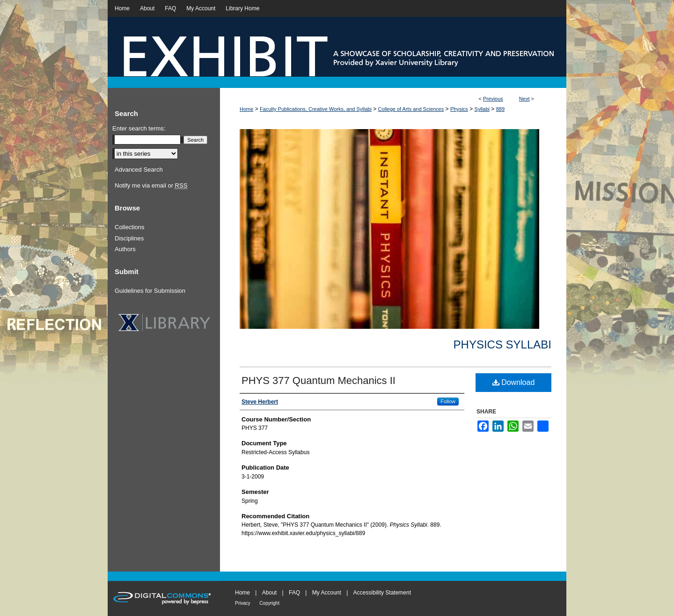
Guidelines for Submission (150, 291)
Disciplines (129, 238)
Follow (448, 401)
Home (246, 109)
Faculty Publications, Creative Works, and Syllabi (316, 109)
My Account (327, 593)
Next (524, 99)
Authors (125, 249)
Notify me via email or (151, 186)
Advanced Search (139, 170)
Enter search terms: (139, 128)
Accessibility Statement (382, 593)
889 (500, 109)
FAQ (294, 593)
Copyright (269, 603)
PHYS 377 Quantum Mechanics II (319, 380)
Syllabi (482, 109)
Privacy (243, 603)
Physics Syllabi (502, 344)
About (269, 593)
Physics (459, 109)
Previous (493, 99)
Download (514, 382)
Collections (130, 227)
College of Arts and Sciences (411, 109)
